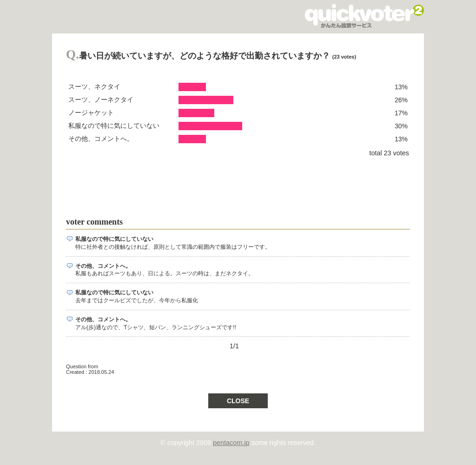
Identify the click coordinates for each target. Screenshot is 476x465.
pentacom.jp (231, 443)
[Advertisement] (235, 183)
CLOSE (238, 401)
